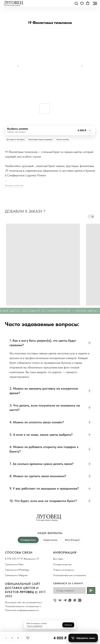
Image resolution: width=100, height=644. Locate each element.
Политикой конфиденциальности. (22, 610)
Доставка (58, 559)
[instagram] (80, 600)
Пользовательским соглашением (22, 606)
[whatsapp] (70, 600)
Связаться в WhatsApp (17, 570)
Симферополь (28, 540)
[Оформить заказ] (83, 638)
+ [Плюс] (18, 638)
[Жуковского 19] (55, 600)
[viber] (75, 600)
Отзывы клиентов (62, 564)
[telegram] (65, 600)
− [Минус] (6, 638)
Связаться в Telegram (16, 575)
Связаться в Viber (14, 564)
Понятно (68, 625)
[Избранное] (28, 638)
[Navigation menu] (95, 3)
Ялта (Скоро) (72, 540)
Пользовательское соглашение (69, 575)
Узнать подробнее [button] (35, 626)
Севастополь (50, 540)
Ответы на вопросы (64, 570)
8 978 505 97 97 (14, 559)
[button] (76, 3)
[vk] (60, 600)
